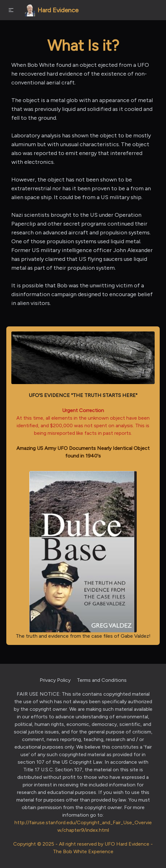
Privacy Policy (55, 680)
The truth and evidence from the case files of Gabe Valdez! (83, 555)
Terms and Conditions (102, 680)
